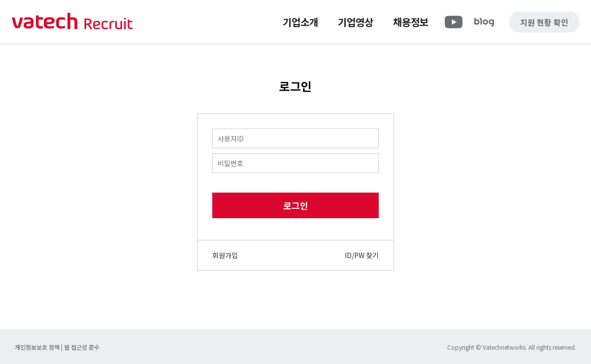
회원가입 (225, 255)
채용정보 (411, 22)
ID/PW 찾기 (362, 255)
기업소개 (300, 22)
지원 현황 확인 (544, 22)
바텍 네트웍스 (72, 22)
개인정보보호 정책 (38, 347)
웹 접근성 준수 (82, 347)
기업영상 (356, 22)
